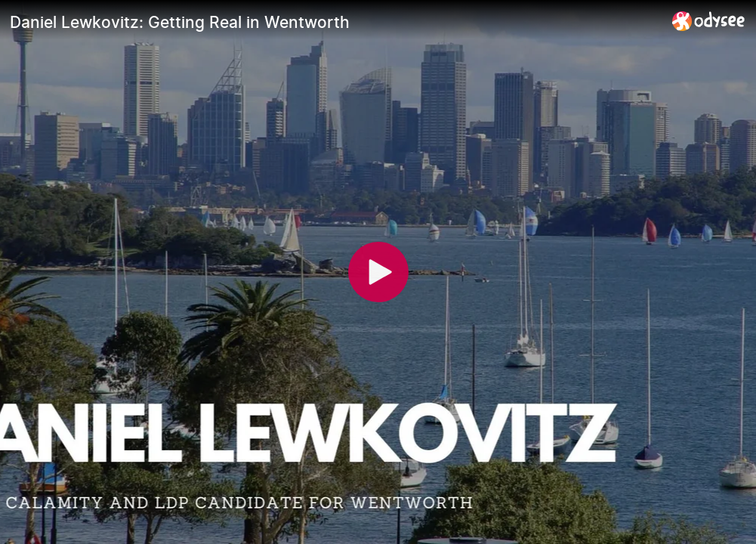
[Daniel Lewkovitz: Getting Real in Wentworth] (335, 22)
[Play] (378, 272)
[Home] (709, 21)
